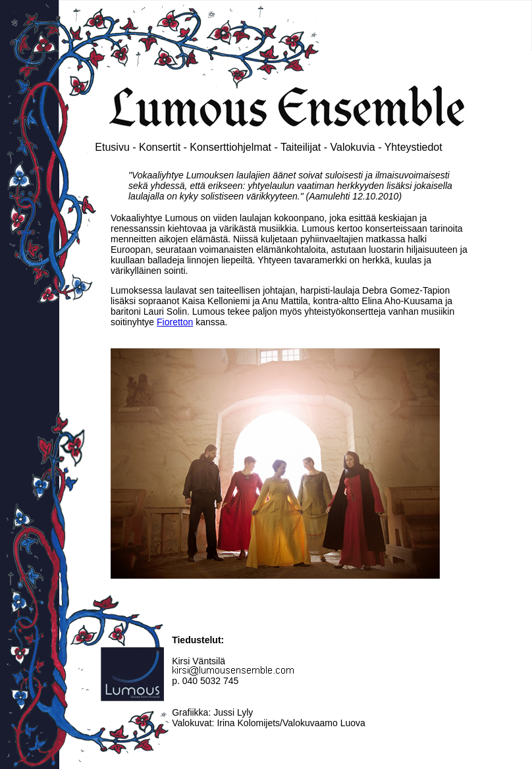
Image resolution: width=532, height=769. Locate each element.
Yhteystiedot (413, 147)
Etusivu (112, 147)
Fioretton (175, 322)
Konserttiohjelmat (230, 147)
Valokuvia (353, 147)
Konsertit (160, 147)
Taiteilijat (301, 147)
